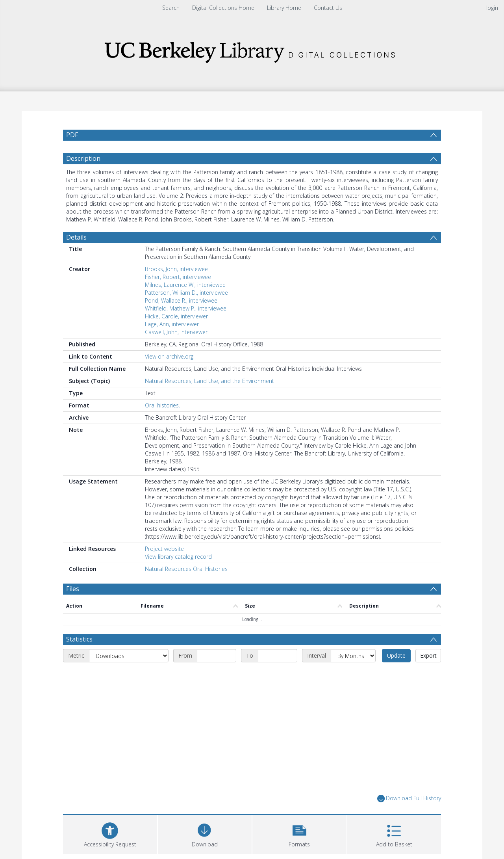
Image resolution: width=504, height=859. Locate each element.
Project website (164, 549)
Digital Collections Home (223, 8)
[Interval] (353, 656)
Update (396, 655)
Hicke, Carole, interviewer (176, 316)
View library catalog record (178, 557)
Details (76, 237)
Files (73, 589)
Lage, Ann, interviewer (172, 324)
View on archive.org (169, 356)
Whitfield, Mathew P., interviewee (186, 308)
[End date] (278, 656)
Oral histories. (162, 405)
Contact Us (328, 8)
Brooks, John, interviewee (176, 269)
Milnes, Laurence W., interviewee (185, 285)
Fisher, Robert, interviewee (178, 277)
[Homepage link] (252, 50)
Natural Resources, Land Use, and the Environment (209, 381)
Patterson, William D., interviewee (186, 293)
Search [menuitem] (171, 8)
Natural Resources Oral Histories (186, 569)
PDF (72, 135)
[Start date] (217, 656)
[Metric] (129, 656)
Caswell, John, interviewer (176, 332)
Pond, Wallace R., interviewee (181, 300)
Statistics (79, 639)
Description (83, 158)
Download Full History (409, 799)
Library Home (284, 8)
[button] (299, 834)
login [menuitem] (492, 8)
